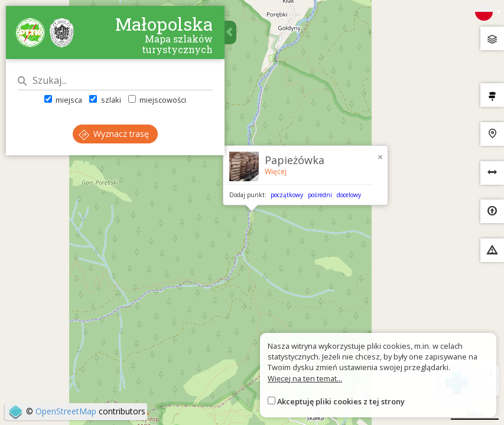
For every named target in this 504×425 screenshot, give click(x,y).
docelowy (349, 195)
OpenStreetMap (66, 411)
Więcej (276, 171)
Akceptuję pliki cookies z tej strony (341, 401)
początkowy (287, 195)
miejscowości (157, 100)
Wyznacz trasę (114, 134)
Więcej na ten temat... (305, 378)
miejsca (63, 100)
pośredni (320, 195)
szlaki (105, 100)
